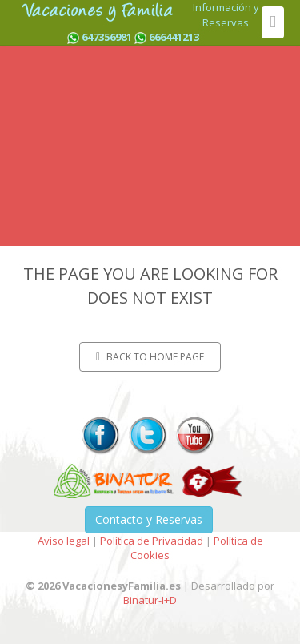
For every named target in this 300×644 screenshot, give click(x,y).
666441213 (174, 37)
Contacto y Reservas (149, 519)
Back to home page (150, 357)
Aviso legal (64, 541)
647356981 (107, 37)
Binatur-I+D (150, 600)
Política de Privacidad (152, 541)
